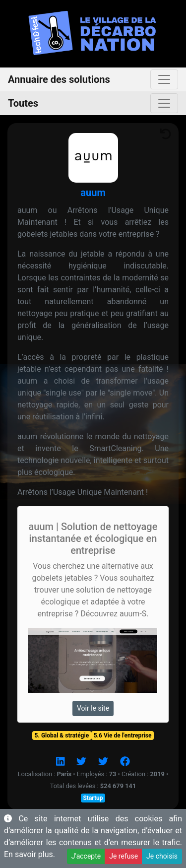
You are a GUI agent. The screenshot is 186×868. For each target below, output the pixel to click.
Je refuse (124, 856)
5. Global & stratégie (62, 735)
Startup (93, 798)
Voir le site (93, 708)
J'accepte (86, 856)
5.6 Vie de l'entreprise (123, 735)
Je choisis (162, 856)
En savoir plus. (30, 854)
